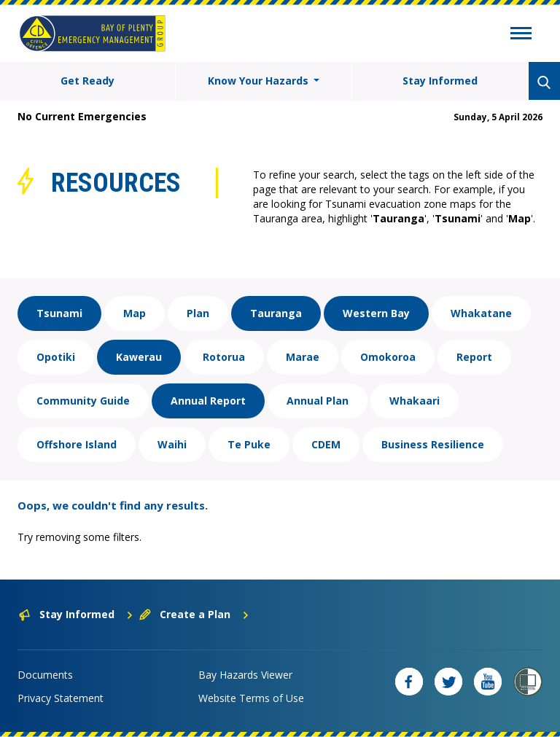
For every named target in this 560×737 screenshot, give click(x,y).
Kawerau (139, 357)
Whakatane (481, 313)
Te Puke (249, 444)
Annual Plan (318, 401)
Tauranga (276, 313)
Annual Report (208, 401)
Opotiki (56, 357)
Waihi (172, 444)
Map (135, 313)
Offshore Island (77, 444)
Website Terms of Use (251, 698)
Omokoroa (388, 357)
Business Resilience (433, 444)
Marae (303, 357)
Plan (198, 313)
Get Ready (87, 81)
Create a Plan (194, 614)
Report (474, 357)
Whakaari (415, 401)
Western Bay (376, 313)
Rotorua (224, 357)
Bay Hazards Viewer (245, 675)
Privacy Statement (61, 698)
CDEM (326, 444)
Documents (45, 675)
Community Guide (83, 401)
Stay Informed (440, 81)
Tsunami (59, 313)
